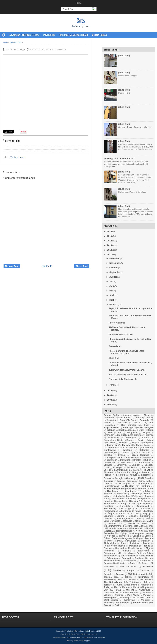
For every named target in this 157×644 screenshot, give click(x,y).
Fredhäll (108, 475)
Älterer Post (82, 266)
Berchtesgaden (126, 430)
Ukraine (126, 587)
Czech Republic (140, 455)
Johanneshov (118, 499)
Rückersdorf (110, 553)
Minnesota (133, 526)
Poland (147, 543)
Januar (113, 385)
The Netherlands (113, 582)
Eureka (107, 470)
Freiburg (121, 475)
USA (106, 590)
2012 (110, 250)
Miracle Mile (147, 526)
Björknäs (138, 435)
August (113, 277)
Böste (120, 440)
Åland (137, 415)
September (115, 272)
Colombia (144, 450)
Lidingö (132, 516)
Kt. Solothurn (143, 509)
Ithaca (138, 496)
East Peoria (127, 462)
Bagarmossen (111, 428)
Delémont (136, 458)
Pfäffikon (146, 541)
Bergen (141, 430)
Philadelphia (110, 543)
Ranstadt (120, 548)
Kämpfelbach (144, 499)
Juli (111, 281)
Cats (81, 20)
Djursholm (112, 460)
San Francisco (128, 556)
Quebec (108, 548)
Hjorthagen (113, 491)
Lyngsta (116, 521)
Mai (111, 291)
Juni (112, 286)
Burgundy (148, 443)
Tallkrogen (143, 577)
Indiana (108, 496)
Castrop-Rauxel (112, 448)
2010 (110, 391)
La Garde (149, 511)
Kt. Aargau (126, 509)
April (112, 295)
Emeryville (122, 465)
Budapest (124, 443)
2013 (110, 245)
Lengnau (108, 516)
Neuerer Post (12, 266)
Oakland (137, 536)
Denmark (149, 458)
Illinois (147, 494)
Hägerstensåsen (112, 486)
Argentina (111, 420)
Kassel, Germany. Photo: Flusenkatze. (128, 375)
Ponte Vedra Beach (114, 546)
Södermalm (130, 561)
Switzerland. (115, 346)
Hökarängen (130, 491)
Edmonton (144, 462)
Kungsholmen (111, 511)
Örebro (115, 538)
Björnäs (149, 435)
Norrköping (121, 533)
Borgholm (109, 440)
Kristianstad (143, 506)
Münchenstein (136, 528)
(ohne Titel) (124, 56)
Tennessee (109, 579)
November (115, 263)
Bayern (150, 428)
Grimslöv (131, 481)
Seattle (138, 558)
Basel (140, 428)
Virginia (119, 595)
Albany (147, 415)
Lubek (138, 518)
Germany (131, 478)
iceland (135, 494)
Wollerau (145, 600)
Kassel (147, 501)
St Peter (143, 563)
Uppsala (146, 587)
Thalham (132, 579)
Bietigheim (132, 433)
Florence (108, 472)
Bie (120, 433)
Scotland (126, 558)
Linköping (145, 516)
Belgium (111, 430)
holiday (146, 491)
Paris (110, 541)
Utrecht (130, 590)
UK (116, 587)
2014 (110, 241)
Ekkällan (108, 465)
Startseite (47, 266)
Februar (113, 305)
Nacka (109, 531)
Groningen (125, 484)
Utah (118, 590)
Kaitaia (131, 499)
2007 (110, 405)
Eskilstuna (132, 467)
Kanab (107, 501)
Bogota (146, 438)
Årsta (123, 420)
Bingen (146, 433)
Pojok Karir (80, 631)
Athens (107, 423)
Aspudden (145, 420)
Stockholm (148, 567)
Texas (121, 579)
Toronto (108, 585)
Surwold (108, 574)
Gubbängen (143, 484)
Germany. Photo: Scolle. (121, 334)
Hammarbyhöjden (113, 489)
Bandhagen (128, 428)
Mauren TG (115, 523)
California (112, 445)
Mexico (146, 523)
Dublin (148, 460)
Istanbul (119, 496)
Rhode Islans (135, 548)
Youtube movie (15, 42)
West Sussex (111, 600)
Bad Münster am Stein (135, 425)
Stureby (117, 570)
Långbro (111, 514)
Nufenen (111, 536)
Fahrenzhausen (122, 470)
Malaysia (128, 521)
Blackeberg (114, 438)
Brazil (141, 440)
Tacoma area (111, 577)
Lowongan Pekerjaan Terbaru (24, 35)
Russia (123, 553)
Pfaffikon (132, 541)
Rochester (109, 551)
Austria (137, 423)
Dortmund (125, 460)
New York (141, 531)
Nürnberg (124, 536)
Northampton (136, 533)
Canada (126, 445)
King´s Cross (128, 504)
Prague (146, 546)
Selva (148, 558)
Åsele (133, 420)
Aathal (116, 415)
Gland (148, 478)
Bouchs (130, 440)
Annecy (150, 418)
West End (145, 598)
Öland (148, 536)
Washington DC (128, 598)
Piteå (123, 543)
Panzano (149, 538)
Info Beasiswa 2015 (93, 631)
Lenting (121, 516)
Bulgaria (136, 443)
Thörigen (134, 582)
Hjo (152, 489)
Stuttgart (131, 570)
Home (78, 3)
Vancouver (145, 590)
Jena (106, 499)
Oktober (114, 268)
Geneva (108, 478)
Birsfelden (109, 435)
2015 (110, 236)
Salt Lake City (144, 553)
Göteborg (109, 481)
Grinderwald (145, 481)
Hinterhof (142, 489)
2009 (110, 395)
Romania (126, 551)
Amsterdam (124, 418)
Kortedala (125, 506)
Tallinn (128, 577)
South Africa (120, 563)
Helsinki (130, 489)
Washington (110, 598)
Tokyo (147, 582)
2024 (110, 232)
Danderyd (109, 458)
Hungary (108, 494)
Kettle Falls (110, 504)
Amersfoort (110, 418)
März (112, 300)
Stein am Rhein (128, 567)
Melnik (132, 523)
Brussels (111, 443)
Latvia (122, 514)
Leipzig (147, 514)
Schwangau (113, 558)
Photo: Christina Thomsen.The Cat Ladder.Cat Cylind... (126, 352)
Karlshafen (120, 501)
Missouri (110, 528)
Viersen (147, 593)
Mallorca (139, 521)
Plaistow (135, 543)
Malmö (150, 521)
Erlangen (118, 467)
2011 (110, 255)
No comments (59, 49)
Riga (148, 548)
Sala (131, 553)
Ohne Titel (114, 358)
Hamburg (145, 486)
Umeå (136, 587)
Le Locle (134, 514)
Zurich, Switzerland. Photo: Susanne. (127, 370)
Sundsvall (145, 570)
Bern (110, 433)
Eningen (136, 465)
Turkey (107, 587)
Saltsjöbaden (110, 556)
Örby (106, 538)
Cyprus (122, 455)
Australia (122, 423)
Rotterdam (144, 551)
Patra (120, 541)
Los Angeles (124, 518)
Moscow (122, 528)
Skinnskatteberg (112, 561)
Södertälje (145, 561)
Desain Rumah (99, 35)
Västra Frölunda (131, 593)
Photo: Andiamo (117, 323)
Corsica (125, 453)
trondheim (132, 585)
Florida (120, 472)
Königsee (145, 504)
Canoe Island (143, 445)
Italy (128, 496)
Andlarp (139, 418)
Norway (150, 533)
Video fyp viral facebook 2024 (119, 158)
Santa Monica (146, 556)
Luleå (148, 518)
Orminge (137, 538)
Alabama (127, 415)
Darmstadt (122, 458)
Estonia (146, 467)
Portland (134, 546)
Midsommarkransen (114, 526)
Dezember (115, 258)
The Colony (145, 579)
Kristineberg (110, 509)
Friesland (146, 475)
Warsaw (147, 595)
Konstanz (109, 506)
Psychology (49, 35)
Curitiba (108, 455)
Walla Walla (133, 595)
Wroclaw (108, 603)
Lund (106, 521)
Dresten (137, 460)
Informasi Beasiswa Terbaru (74, 35)
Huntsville (122, 494)
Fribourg (133, 475)
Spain (132, 563)
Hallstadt (130, 486)
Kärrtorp (134, 501)
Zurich (118, 605)
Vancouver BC (111, 593)
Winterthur (130, 600)
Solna (107, 563)
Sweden (119, 574)
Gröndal (108, 484)
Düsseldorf (109, 462)
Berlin (150, 430)
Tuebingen (145, 585)
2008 (110, 400)
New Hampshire (124, 531)
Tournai (119, 585)
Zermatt (108, 605)
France (146, 472)
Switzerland (139, 574)
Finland (146, 470)
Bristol (150, 440)
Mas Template (99, 637)
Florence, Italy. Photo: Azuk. (123, 379)
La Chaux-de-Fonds (131, 511)
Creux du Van (142, 453)
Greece (120, 481)
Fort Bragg (133, 472)
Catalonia (128, 450)
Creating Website (76, 637)
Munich (150, 528)
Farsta (136, 470)
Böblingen (131, 438)
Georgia (119, 478)
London (108, 518)
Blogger (87, 640)
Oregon (126, 538)
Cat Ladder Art (131, 448)
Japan (148, 496)
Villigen (108, 595)
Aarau (107, 415)
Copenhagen (110, 453)
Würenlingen (123, 603)
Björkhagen (123, 435)
